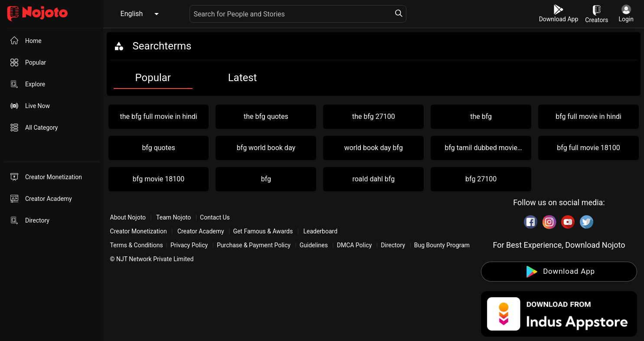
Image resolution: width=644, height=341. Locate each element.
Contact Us (215, 217)
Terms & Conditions (137, 245)
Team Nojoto (174, 217)
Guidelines (314, 245)
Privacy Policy (189, 245)
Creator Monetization (139, 231)
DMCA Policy (355, 245)
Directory (393, 245)
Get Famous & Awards (263, 231)
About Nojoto (129, 217)
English (132, 14)
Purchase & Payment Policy (254, 245)
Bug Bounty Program (442, 245)
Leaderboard (320, 231)
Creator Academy (201, 231)
